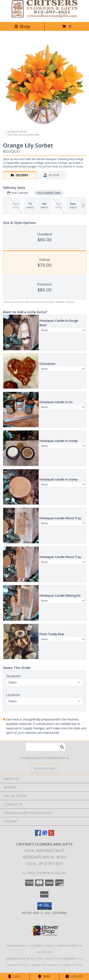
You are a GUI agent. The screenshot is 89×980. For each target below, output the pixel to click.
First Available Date (49, 193)
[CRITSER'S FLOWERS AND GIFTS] (44, 17)
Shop (22, 26)
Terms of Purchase (46, 965)
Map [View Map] (44, 976)
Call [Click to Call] (15, 976)
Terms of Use (72, 965)
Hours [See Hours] (74, 976)
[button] (44, 906)
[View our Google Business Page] (45, 835)
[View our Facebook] (38, 835)
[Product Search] (45, 747)
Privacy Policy (18, 965)
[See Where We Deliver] (45, 768)
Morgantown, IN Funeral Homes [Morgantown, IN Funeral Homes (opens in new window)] (31, 946)
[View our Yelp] (51, 835)
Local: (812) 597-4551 (45, 864)
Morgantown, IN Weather (24, 959)
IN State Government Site (65, 959)
